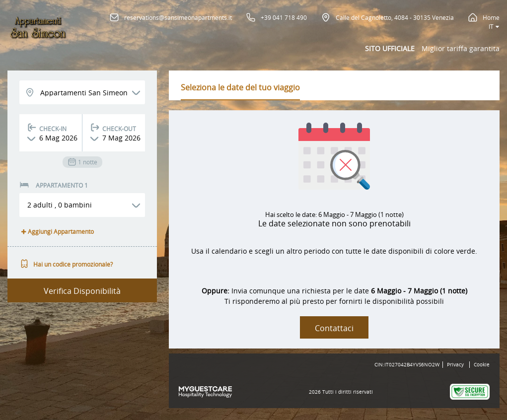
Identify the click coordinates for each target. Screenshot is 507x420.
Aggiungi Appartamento (57, 231)
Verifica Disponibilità (82, 291)
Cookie (482, 365)
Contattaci (334, 328)
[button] (82, 205)
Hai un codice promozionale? (66, 264)
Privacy (455, 365)
